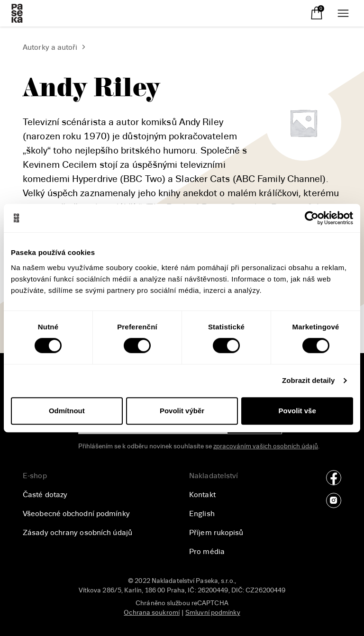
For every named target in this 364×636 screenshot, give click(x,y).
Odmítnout (67, 411)
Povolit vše (297, 411)
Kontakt (202, 495)
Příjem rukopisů (216, 533)
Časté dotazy (45, 495)
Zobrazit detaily (309, 380)
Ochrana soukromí (152, 613)
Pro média (207, 552)
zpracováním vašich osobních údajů (266, 446)
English (202, 514)
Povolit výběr (182, 411)
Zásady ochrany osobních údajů (77, 533)
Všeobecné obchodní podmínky (76, 514)
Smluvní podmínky (213, 613)
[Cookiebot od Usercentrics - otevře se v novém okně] (312, 218)
